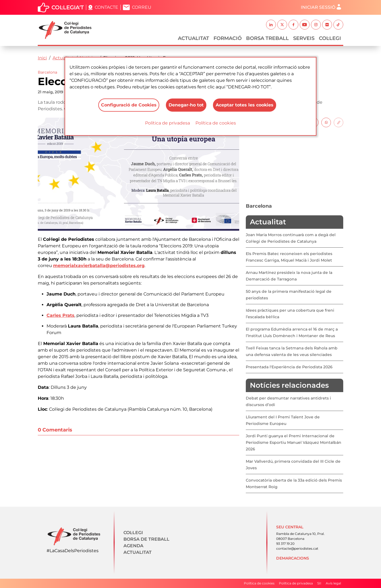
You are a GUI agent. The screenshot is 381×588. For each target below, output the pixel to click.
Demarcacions (293, 558)
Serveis (304, 38)
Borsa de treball (146, 539)
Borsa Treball (267, 38)
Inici (42, 58)
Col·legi (330, 38)
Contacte (106, 7)
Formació (228, 38)
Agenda (133, 546)
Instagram (316, 25)
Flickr (327, 25)
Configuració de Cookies (129, 105)
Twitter (282, 25)
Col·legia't (68, 7)
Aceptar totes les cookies (245, 105)
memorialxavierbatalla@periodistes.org (99, 266)
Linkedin (271, 25)
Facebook (293, 25)
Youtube (305, 25)
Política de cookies (216, 123)
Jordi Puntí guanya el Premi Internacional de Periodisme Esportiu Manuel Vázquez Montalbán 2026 (294, 442)
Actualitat (194, 38)
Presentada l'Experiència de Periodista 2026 (289, 367)
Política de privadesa (168, 123)
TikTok (338, 25)
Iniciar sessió (318, 7)
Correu (142, 7)
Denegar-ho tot (186, 105)
